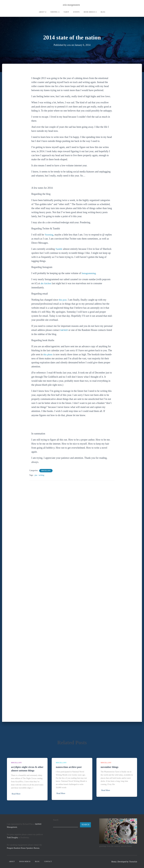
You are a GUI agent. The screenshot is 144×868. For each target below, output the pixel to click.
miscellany (46, 471)
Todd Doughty (13, 838)
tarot (66, 12)
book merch (90, 12)
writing (55, 12)
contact (48, 861)
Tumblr (59, 249)
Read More (16, 794)
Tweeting (49, 235)
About (43, 12)
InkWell (64, 330)
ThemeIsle (133, 862)
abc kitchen (46, 283)
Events (76, 12)
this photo (48, 354)
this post (63, 300)
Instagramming (89, 273)
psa (36, 475)
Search (56, 820)
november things (109, 767)
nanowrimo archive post (69, 767)
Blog (103, 12)
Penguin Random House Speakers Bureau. (23, 848)
